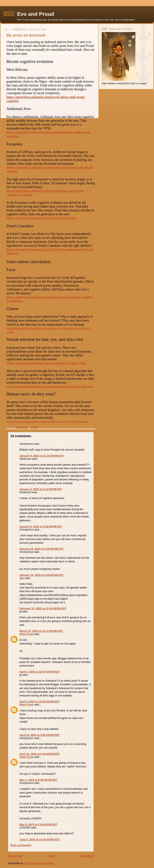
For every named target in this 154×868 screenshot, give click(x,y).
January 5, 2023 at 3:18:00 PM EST (41, 527)
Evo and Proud (36, 14)
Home (51, 856)
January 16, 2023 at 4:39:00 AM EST (42, 575)
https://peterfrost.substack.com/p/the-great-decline (41, 218)
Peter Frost (26, 634)
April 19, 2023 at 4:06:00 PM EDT (40, 735)
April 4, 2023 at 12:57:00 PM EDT (40, 672)
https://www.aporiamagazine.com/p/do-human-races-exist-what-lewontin (47, 421)
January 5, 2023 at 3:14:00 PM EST (41, 489)
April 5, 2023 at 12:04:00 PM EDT (40, 702)
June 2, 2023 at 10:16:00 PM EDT (40, 839)
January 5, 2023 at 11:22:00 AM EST (42, 456)
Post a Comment (21, 845)
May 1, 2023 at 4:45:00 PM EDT (38, 780)
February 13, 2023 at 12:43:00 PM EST (43, 608)
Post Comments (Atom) (39, 863)
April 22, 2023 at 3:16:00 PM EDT (40, 754)
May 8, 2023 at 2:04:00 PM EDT (38, 824)
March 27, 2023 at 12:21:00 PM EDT (41, 631)
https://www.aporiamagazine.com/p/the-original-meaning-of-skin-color (50, 387)
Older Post (87, 856)
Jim (22, 578)
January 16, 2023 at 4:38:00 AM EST (42, 549)
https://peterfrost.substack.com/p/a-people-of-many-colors (47, 363)
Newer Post (15, 856)
